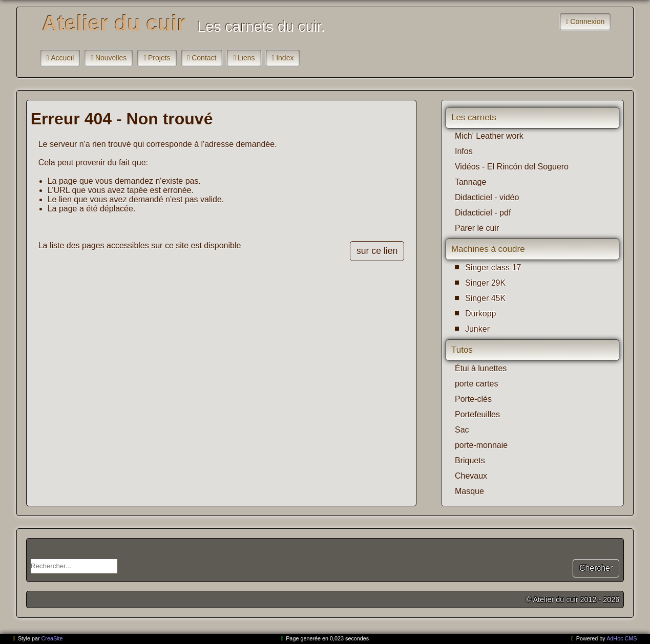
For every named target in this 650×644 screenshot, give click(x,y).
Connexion (587, 22)
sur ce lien (377, 251)
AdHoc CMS (622, 638)
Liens (246, 58)
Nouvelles (111, 58)
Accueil (62, 58)
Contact (204, 58)
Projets (159, 58)
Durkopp (480, 314)
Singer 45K (485, 298)
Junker (477, 329)
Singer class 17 (493, 267)
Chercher (596, 568)
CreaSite (52, 638)
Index (285, 58)
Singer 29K (485, 283)
